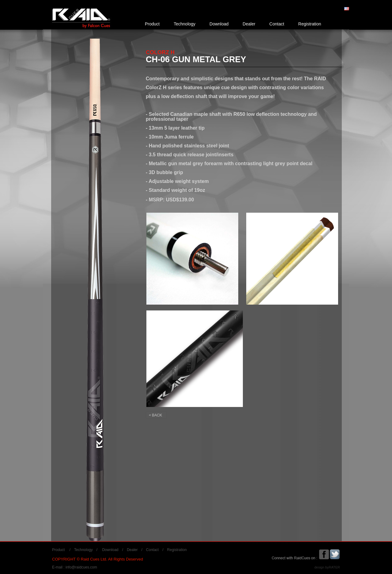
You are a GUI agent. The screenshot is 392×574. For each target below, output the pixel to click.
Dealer (249, 24)
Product (152, 24)
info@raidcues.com (81, 567)
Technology (185, 24)
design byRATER (327, 567)
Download (219, 24)
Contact (277, 24)
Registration (310, 24)
